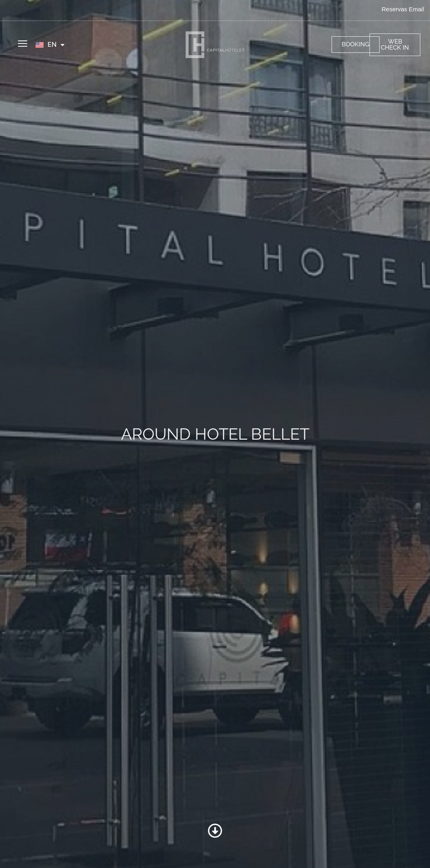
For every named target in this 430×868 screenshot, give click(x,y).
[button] (23, 45)
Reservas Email (403, 9)
